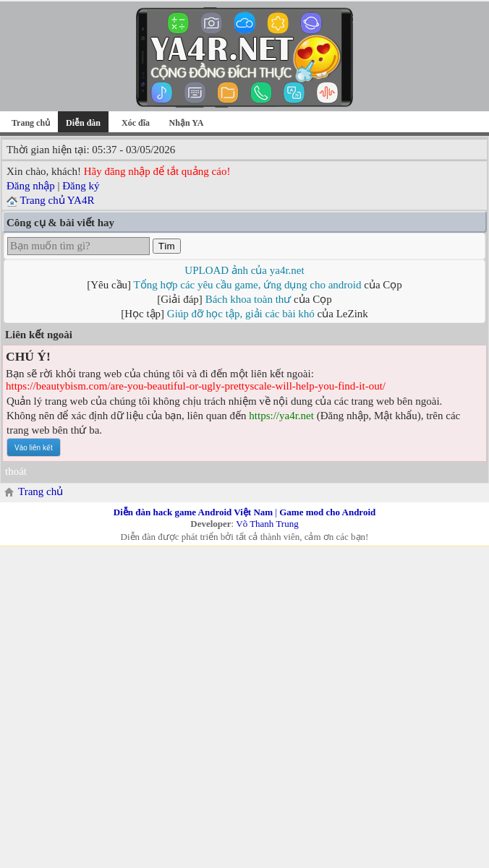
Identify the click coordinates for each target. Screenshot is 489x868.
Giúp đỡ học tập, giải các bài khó (241, 314)
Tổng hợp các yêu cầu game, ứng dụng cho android (248, 285)
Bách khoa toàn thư (248, 299)
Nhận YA (187, 123)
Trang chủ (31, 123)
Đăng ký (81, 186)
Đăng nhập (31, 186)
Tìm (167, 246)
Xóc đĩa (136, 123)
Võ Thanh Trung (267, 524)
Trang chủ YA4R (57, 200)
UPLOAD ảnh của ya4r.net (244, 270)
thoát (16, 471)
